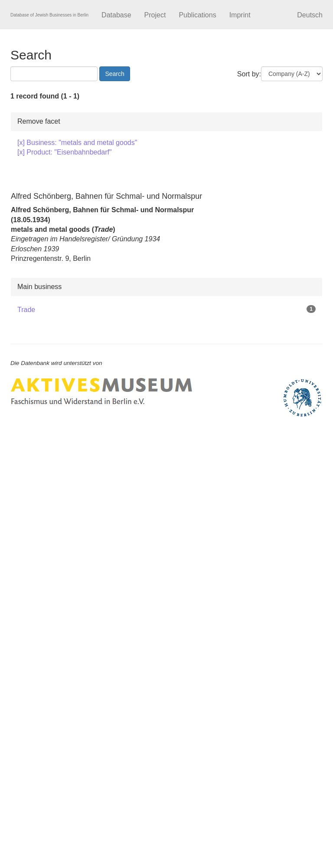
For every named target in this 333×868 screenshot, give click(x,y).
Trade (26, 310)
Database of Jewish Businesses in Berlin (49, 15)
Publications (197, 15)
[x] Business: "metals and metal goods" (77, 143)
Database (116, 15)
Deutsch (310, 15)
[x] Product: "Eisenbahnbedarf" (65, 152)
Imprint (240, 15)
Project (155, 15)
